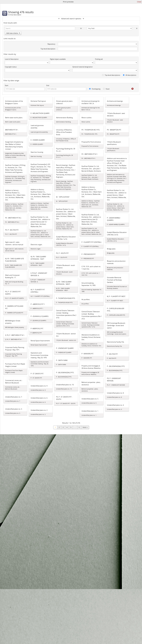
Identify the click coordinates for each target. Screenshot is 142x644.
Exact (106, 89)
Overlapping (95, 89)
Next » (85, 427)
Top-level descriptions (111, 75)
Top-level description (48, 49)
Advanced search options (71, 19)
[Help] (131, 89)
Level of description (12, 59)
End (48, 85)
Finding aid (99, 59)
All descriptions (130, 75)
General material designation (83, 67)
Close (139, 2)
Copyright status (11, 67)
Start (7, 85)
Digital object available (58, 59)
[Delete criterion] (135, 28)
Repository (51, 44)
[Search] (40, 28)
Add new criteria (13, 33)
